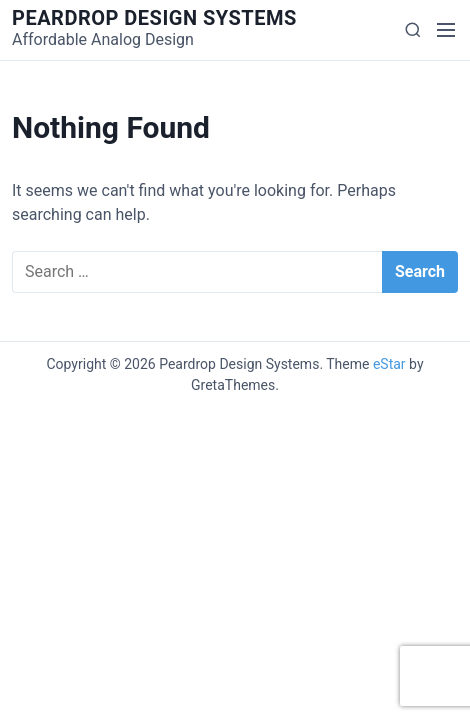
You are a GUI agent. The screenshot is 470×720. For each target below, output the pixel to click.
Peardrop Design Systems (154, 18)
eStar (389, 364)
